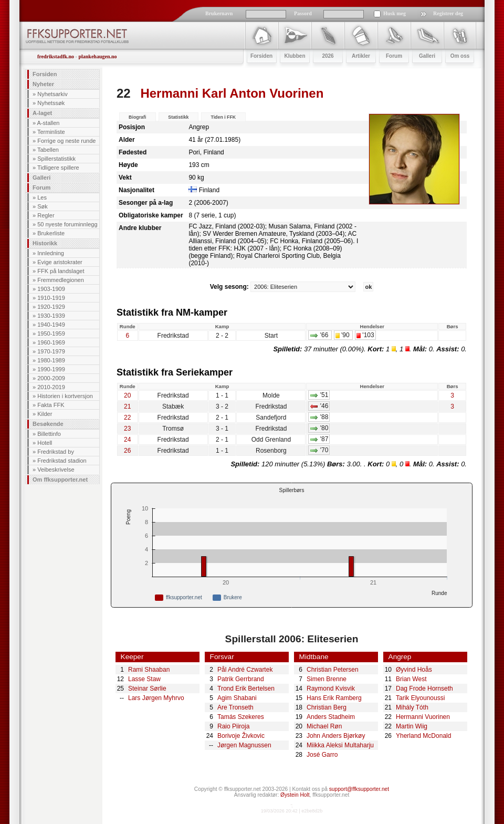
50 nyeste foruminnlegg (67, 224)
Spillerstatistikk (56, 159)
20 (127, 395)
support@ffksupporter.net (359, 789)
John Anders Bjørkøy (336, 736)
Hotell (45, 443)
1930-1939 (51, 316)
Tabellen (48, 150)
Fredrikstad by (56, 452)
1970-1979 (51, 351)
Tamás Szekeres (241, 717)
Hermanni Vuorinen (423, 717)
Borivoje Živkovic (241, 736)
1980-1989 (51, 360)
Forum (41, 187)
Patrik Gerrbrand (241, 679)
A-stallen (49, 123)
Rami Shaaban (149, 670)
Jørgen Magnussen (244, 745)
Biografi (137, 117)
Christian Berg (327, 707)
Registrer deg (448, 13)
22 (124, 93)
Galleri (41, 178)
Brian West (411, 679)
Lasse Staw (144, 679)
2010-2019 (51, 387)
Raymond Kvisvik (331, 689)
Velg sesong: (284, 287)
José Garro (322, 755)
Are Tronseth (235, 707)
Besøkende (48, 424)
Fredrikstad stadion (62, 461)
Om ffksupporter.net (60, 479)
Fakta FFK (51, 405)
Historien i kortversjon (65, 396)
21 (127, 406)
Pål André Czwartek (245, 670)
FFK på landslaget (61, 271)
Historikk (45, 243)
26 (127, 451)
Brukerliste (51, 233)
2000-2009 (51, 378)
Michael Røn (324, 726)
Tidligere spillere (58, 168)
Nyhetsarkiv (52, 94)
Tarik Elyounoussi (420, 698)
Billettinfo (49, 434)
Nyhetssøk (51, 103)
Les (42, 197)
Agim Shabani (237, 698)
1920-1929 (51, 307)
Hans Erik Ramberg (334, 698)
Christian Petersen (333, 670)
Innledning (51, 253)
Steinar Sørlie (147, 689)
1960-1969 (51, 342)
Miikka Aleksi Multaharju (340, 745)
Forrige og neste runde (66, 141)
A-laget (42, 113)
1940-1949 (51, 325)
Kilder (45, 414)
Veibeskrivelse (56, 470)
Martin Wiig (412, 726)
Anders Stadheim (331, 717)
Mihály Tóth (412, 707)
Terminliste (51, 132)
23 (127, 429)
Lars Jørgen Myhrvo (156, 698)
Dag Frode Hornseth (424, 689)
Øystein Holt (295, 795)
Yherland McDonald (423, 736)
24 (127, 440)
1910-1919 (51, 298)
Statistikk (178, 117)
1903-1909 (51, 289)
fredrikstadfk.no (56, 56)
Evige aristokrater (60, 262)
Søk (43, 206)
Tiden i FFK (223, 117)
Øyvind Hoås (414, 670)
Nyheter (43, 84)
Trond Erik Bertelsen (246, 689)
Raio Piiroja (233, 726)
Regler (46, 215)
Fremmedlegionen (61, 280)
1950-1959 (51, 333)
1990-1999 (51, 369)
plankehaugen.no (97, 56)
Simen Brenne (327, 679)
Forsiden (45, 74)
